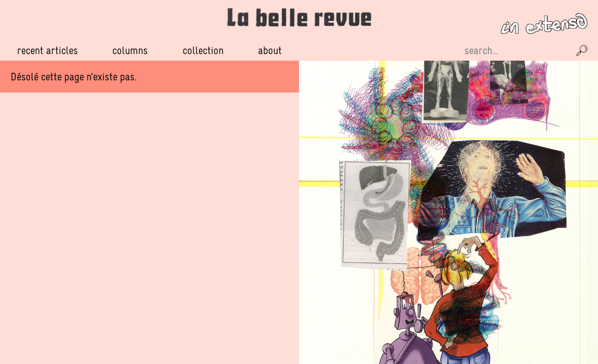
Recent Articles (48, 50)
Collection (203, 50)
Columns (130, 51)
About (270, 50)
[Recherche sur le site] (516, 51)
